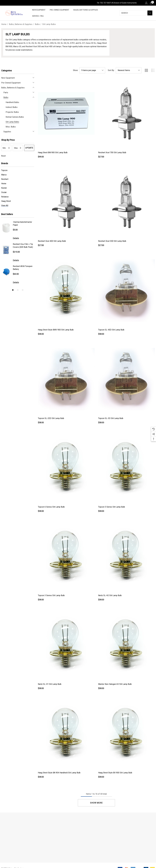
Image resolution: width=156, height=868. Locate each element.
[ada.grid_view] (146, 70)
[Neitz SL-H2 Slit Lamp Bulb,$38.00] (126, 556)
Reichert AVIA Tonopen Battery (23, 268)
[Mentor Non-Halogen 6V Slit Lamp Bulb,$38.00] (126, 645)
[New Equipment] (39, 10)
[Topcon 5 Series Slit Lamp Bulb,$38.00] (126, 468)
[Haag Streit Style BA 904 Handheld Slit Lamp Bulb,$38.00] (66, 734)
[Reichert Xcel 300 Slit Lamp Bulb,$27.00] (126, 202)
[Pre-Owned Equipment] (59, 10)
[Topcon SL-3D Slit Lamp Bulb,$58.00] (126, 379)
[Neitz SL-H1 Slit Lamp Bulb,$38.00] (66, 645)
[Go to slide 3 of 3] (23, 290)
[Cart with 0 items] (151, 3)
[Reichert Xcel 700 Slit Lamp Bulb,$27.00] (126, 113)
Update (29, 148)
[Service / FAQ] (38, 16)
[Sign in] (146, 3)
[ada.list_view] (153, 70)
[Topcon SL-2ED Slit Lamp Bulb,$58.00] (66, 379)
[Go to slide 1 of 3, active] (13, 290)
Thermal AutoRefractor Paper (22, 223)
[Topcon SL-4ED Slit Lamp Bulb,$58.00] (126, 291)
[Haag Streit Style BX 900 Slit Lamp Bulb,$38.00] (126, 734)
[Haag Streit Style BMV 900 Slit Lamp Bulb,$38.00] (66, 291)
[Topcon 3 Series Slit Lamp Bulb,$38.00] (66, 556)
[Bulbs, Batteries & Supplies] (86, 10)
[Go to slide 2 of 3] (18, 290)
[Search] (150, 13)
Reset (3, 156)
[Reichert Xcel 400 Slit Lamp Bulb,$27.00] (66, 202)
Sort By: (111, 70)
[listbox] (129, 70)
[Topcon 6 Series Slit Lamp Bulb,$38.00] (66, 468)
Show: (76, 70)
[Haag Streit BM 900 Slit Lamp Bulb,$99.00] (66, 113)
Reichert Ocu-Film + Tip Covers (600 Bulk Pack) (23, 246)
